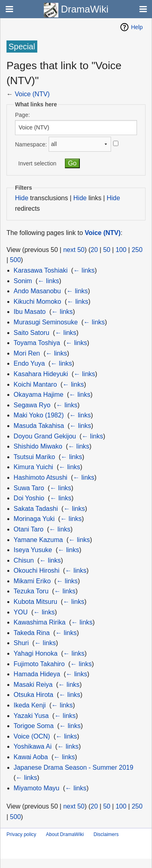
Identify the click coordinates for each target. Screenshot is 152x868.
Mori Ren (27, 353)
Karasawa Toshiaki (41, 270)
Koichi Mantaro (35, 384)
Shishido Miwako (38, 446)
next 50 (74, 250)
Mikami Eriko (32, 581)
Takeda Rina (32, 633)
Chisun (24, 560)
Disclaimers (106, 834)
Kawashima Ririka (40, 622)
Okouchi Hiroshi (37, 571)
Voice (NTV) (32, 94)
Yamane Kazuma (39, 540)
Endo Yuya (29, 363)
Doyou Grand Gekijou (45, 436)
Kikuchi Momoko (37, 302)
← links (84, 270)
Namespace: (31, 144)
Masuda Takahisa (39, 426)
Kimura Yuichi (34, 467)
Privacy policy (21, 834)
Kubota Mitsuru (36, 602)
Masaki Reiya (33, 685)
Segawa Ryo (32, 405)
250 (137, 250)
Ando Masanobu (37, 291)
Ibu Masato (30, 312)
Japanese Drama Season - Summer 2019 (74, 767)
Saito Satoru (32, 333)
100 (121, 250)
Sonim (23, 281)
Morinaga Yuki (34, 519)
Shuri (21, 643)
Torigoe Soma (34, 726)
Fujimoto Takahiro (39, 664)
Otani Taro (29, 529)
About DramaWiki (65, 834)
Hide (22, 198)
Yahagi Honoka (36, 653)
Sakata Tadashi (36, 509)
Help (137, 27)
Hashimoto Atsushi (41, 477)
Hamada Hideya (37, 674)
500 (16, 260)
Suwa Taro (29, 488)
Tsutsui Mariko (34, 457)
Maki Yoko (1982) (39, 415)
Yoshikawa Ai (33, 746)
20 (94, 250)
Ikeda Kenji (30, 705)
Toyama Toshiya (37, 343)
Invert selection (37, 163)
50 (107, 250)
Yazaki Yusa (31, 716)
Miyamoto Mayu (37, 788)
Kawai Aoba (31, 757)
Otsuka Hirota (34, 695)
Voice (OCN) (32, 736)
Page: (22, 115)
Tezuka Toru (31, 591)
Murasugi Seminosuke (46, 322)
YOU (21, 612)
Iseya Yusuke (33, 550)
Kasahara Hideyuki (41, 374)
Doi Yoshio (29, 498)
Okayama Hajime (39, 395)
